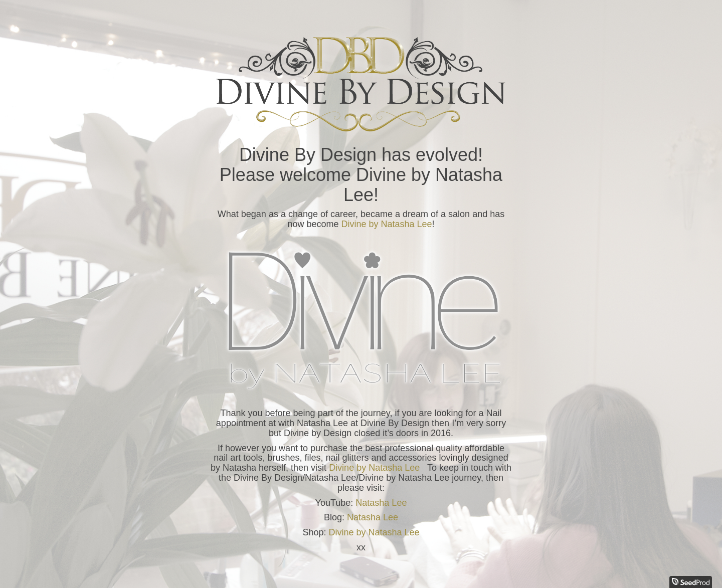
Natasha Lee (381, 503)
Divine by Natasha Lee (386, 224)
